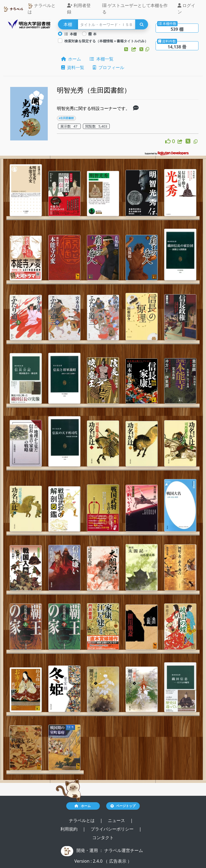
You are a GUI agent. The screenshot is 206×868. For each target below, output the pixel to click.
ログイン (186, 9)
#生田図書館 (66, 118)
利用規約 (69, 829)
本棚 (71, 34)
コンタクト (103, 838)
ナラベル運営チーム (124, 850)
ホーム (71, 59)
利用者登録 (79, 9)
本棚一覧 (101, 59)
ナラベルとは (42, 9)
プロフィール (108, 67)
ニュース (117, 820)
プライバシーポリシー (113, 829)
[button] (127, 49)
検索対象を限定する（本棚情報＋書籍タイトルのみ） (106, 41)
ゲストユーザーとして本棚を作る (135, 9)
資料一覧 (73, 67)
